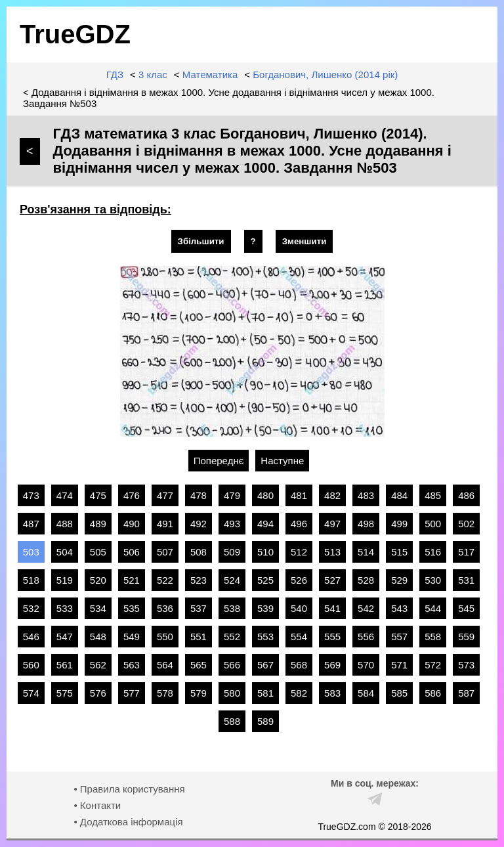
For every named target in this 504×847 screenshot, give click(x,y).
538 (232, 608)
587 (466, 693)
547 (65, 637)
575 (65, 693)
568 (299, 665)
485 (433, 495)
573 (466, 665)
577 (132, 693)
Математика (210, 75)
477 (165, 495)
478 (199, 495)
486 (466, 495)
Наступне (282, 461)
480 (265, 495)
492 (199, 524)
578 (165, 693)
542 (366, 608)
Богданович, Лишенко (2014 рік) (325, 75)
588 (232, 721)
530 (433, 580)
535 (132, 608)
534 (98, 608)
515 (399, 552)
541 (332, 608)
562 (98, 665)
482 (332, 495)
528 (366, 580)
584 (366, 693)
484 (399, 495)
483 (366, 495)
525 (265, 580)
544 (433, 608)
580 (232, 693)
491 (165, 524)
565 (199, 665)
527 (332, 580)
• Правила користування (129, 789)
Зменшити (304, 241)
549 (132, 637)
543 (399, 608)
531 (466, 580)
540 (299, 608)
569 (332, 665)
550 (165, 637)
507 (165, 552)
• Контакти (97, 805)
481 (299, 495)
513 (332, 552)
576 (98, 693)
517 (466, 552)
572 (433, 665)
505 (98, 552)
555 (332, 637)
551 (199, 637)
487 (31, 524)
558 (433, 637)
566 (232, 665)
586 (433, 693)
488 (65, 524)
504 (65, 552)
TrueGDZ (75, 34)
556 (366, 637)
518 (31, 580)
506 (132, 552)
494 (265, 524)
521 (132, 580)
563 (132, 665)
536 (165, 608)
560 (31, 665)
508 (199, 552)
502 (466, 524)
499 (399, 524)
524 (232, 580)
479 (232, 495)
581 (265, 693)
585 (399, 693)
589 (265, 721)
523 (199, 580)
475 (98, 495)
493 (232, 524)
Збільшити (201, 241)
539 (265, 608)
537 (199, 608)
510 (265, 552)
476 (132, 495)
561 (65, 665)
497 (332, 524)
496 (299, 524)
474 (65, 495)
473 (31, 495)
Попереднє (219, 461)
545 (466, 608)
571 (399, 665)
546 (31, 637)
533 (65, 608)
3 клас (153, 75)
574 (31, 693)
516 (433, 552)
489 (98, 524)
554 (299, 637)
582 (299, 693)
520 (98, 580)
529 (399, 580)
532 (31, 608)
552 (232, 637)
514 (366, 552)
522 (165, 580)
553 (265, 637)
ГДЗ (115, 75)
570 (366, 665)
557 (399, 637)
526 (299, 580)
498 (366, 524)
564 (165, 665)
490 (132, 524)
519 (65, 580)
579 (199, 693)
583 (332, 693)
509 (232, 552)
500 (433, 524)
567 (265, 665)
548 (98, 637)
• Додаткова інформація (128, 822)
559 (466, 637)
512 (299, 552)
